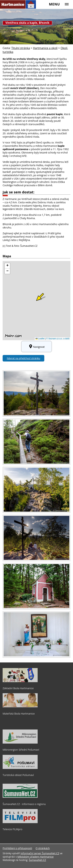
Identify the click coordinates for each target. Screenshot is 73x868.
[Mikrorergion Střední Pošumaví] (20, 743)
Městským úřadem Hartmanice (35, 857)
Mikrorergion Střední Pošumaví (21, 750)
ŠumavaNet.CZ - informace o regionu (24, 804)
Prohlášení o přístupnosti (17, 848)
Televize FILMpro (12, 829)
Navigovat (36, 347)
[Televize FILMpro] (20, 822)
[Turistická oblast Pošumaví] (20, 768)
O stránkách (43, 848)
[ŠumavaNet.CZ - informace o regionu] (20, 797)
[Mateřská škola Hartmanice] (20, 706)
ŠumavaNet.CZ (37, 860)
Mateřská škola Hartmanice (19, 714)
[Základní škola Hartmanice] (20, 681)
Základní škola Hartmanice (18, 688)
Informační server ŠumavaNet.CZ (40, 853)
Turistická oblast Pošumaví (18, 775)
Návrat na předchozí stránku (23, 358)
